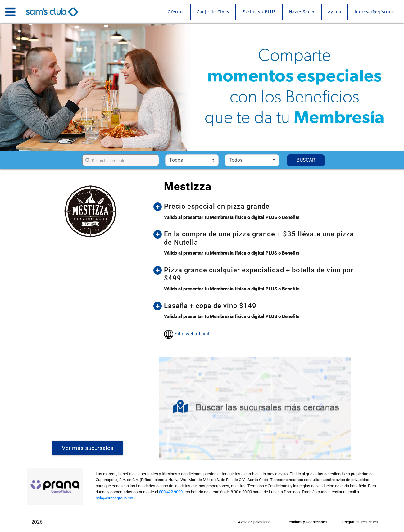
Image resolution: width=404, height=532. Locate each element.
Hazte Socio (302, 12)
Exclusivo (259, 12)
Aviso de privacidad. (255, 522)
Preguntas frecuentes (360, 522)
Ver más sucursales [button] (88, 448)
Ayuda (335, 12)
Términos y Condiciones (307, 522)
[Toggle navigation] (10, 12)
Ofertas (176, 12)
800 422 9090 (171, 492)
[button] (260, 207)
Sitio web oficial (192, 334)
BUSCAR (306, 160)
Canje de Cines (213, 12)
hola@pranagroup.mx (114, 498)
